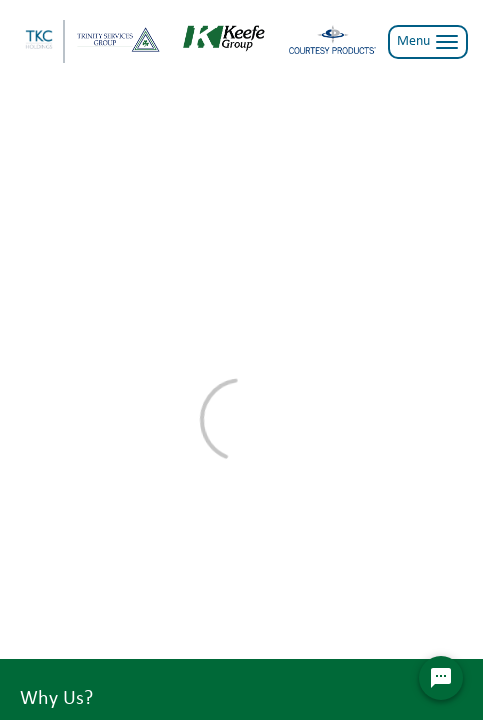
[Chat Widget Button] (441, 678)
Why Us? (56, 699)
